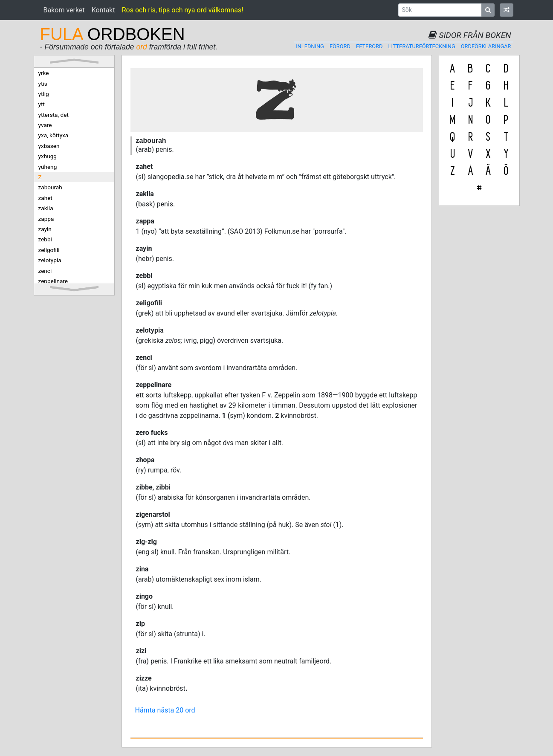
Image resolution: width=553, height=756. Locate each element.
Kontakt (103, 10)
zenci (45, 271)
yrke (44, 73)
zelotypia (50, 260)
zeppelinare (53, 281)
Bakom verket (64, 10)
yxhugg (48, 156)
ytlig (44, 94)
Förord (340, 46)
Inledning (310, 46)
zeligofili (49, 250)
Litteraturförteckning (422, 46)
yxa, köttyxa (54, 135)
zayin (45, 229)
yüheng (48, 167)
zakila (46, 208)
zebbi (45, 239)
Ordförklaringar (486, 46)
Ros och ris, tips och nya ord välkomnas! (183, 10)
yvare (45, 125)
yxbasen (49, 146)
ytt (42, 104)
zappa (46, 219)
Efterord (369, 46)
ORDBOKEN (113, 34)
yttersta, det (54, 115)
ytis (43, 84)
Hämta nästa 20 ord (165, 710)
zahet (45, 198)
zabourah (50, 187)
